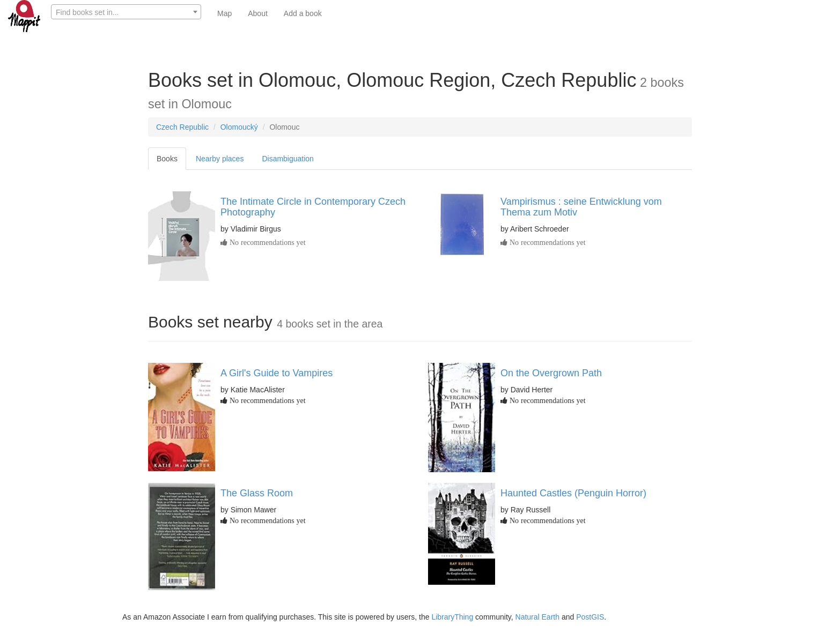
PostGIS (590, 617)
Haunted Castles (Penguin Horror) (573, 493)
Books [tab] (167, 159)
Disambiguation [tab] (288, 159)
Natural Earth (537, 617)
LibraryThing (452, 617)
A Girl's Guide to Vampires (277, 373)
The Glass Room (257, 493)
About (258, 13)
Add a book (303, 13)
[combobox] (126, 12)
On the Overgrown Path (551, 373)
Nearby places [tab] (220, 159)
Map (224, 13)
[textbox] (126, 12)
